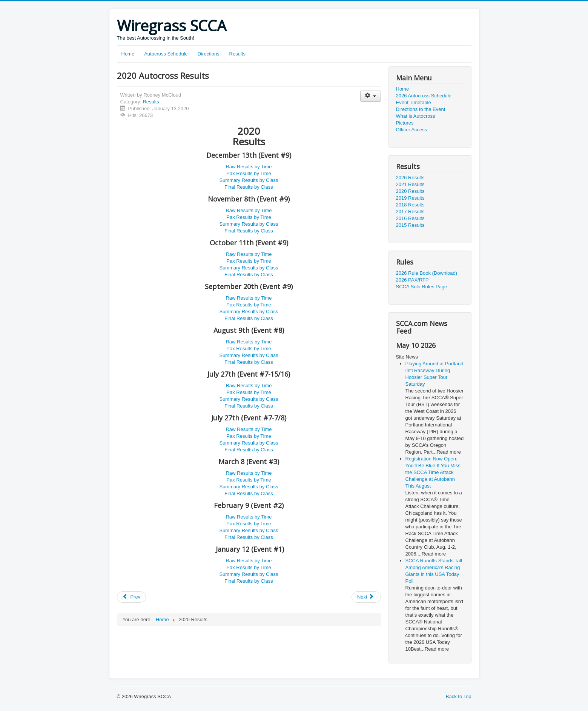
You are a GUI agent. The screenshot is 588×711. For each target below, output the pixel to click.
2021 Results (410, 184)
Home (128, 54)
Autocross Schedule (166, 54)
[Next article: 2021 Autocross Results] (366, 597)
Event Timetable (414, 102)
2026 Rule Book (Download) (427, 273)
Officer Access (412, 130)
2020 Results (410, 191)
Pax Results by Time (249, 173)
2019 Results (410, 198)
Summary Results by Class (249, 180)
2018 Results (410, 205)
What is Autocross (416, 116)
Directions (209, 54)
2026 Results (410, 178)
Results (237, 54)
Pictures (405, 123)
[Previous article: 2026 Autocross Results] (132, 597)
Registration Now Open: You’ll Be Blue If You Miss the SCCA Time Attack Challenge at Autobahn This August (433, 472)
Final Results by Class (249, 187)
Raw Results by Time (249, 167)
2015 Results (410, 225)
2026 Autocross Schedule (424, 96)
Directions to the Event (421, 109)
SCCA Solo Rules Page (422, 287)
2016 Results (410, 218)
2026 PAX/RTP (412, 280)
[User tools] (371, 96)
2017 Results (410, 212)
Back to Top (459, 696)
